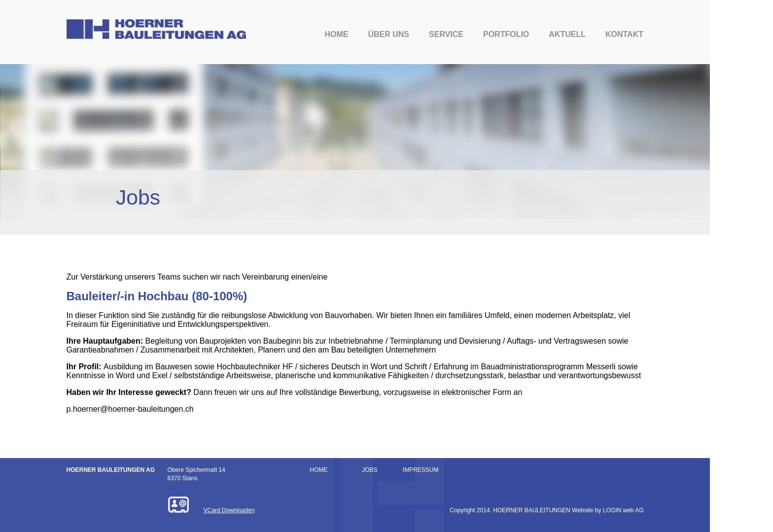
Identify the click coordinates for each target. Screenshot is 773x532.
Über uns (388, 34)
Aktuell (567, 34)
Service (446, 34)
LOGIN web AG (623, 510)
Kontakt (624, 34)
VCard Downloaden (229, 510)
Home (336, 34)
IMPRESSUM (421, 470)
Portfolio (506, 34)
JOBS (369, 470)
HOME (319, 470)
